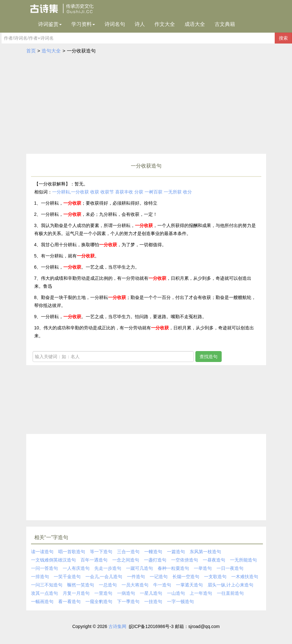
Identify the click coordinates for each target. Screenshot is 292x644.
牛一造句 (162, 585)
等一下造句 (101, 552)
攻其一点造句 (44, 593)
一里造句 (103, 593)
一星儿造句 (151, 593)
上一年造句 (201, 593)
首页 (31, 51)
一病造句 (126, 593)
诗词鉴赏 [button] (50, 24)
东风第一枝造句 (205, 552)
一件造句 (136, 577)
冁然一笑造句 (81, 585)
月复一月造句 (76, 593)
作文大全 (165, 24)
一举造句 (203, 568)
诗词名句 (115, 24)
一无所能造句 (243, 560)
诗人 (140, 24)
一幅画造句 (42, 601)
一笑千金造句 (67, 577)
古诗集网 (117, 626)
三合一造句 (128, 552)
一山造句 (176, 593)
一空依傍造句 (185, 560)
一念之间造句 (126, 560)
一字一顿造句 (180, 601)
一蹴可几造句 (139, 568)
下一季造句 (128, 601)
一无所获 (173, 192)
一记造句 (159, 577)
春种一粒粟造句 (173, 568)
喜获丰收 (124, 192)
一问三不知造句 (47, 585)
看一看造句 (69, 601)
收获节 (107, 192)
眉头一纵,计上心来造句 (231, 585)
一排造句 (40, 577)
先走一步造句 (108, 568)
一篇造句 (176, 552)
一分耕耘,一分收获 (71, 192)
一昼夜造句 (214, 560)
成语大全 (195, 24)
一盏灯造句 (155, 560)
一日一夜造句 (230, 568)
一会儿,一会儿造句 (104, 577)
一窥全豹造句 (99, 601)
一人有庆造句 (76, 568)
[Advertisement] (146, 106)
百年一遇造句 (94, 560)
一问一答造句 (44, 568)
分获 (139, 192)
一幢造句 (153, 552)
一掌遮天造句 (189, 585)
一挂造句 (153, 601)
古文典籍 (225, 24)
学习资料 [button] (83, 24)
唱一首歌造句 (72, 552)
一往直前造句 (230, 593)
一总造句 (108, 585)
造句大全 (51, 51)
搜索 (283, 38)
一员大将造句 (135, 585)
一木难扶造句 (245, 577)
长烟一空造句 (186, 577)
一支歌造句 (215, 577)
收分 (187, 192)
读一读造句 (42, 552)
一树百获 (154, 192)
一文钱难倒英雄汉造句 (53, 560)
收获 (95, 192)
